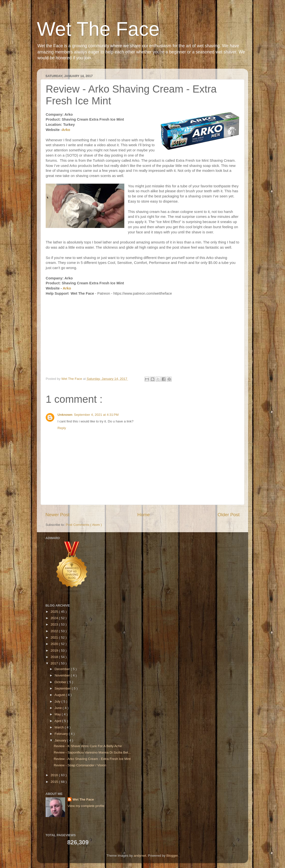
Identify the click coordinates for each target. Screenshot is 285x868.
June (59, 708)
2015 (55, 782)
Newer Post (57, 515)
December (63, 669)
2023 (55, 624)
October (61, 682)
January (61, 740)
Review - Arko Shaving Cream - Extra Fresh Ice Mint (92, 759)
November (63, 675)
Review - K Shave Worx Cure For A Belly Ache (88, 746)
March (60, 727)
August (60, 695)
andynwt (140, 856)
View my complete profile (86, 806)
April (58, 721)
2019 (55, 651)
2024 (55, 618)
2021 (55, 637)
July (58, 701)
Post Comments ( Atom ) (84, 525)
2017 (55, 663)
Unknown (65, 415)
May (58, 714)
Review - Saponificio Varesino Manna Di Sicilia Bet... (92, 752)
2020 (55, 644)
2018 (55, 657)
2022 (55, 631)
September (63, 688)
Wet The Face (98, 29)
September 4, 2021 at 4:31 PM (96, 415)
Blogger (172, 856)
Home (143, 515)
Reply (62, 428)
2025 (55, 612)
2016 (55, 775)
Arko (66, 130)
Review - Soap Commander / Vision (80, 765)
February (62, 734)
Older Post (229, 515)
